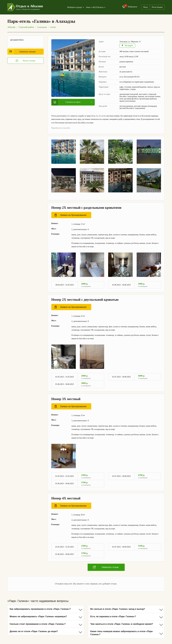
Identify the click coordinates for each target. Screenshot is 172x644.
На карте (128, 46)
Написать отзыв (106, 567)
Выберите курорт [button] (76, 7)
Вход (145, 7)
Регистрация (157, 7)
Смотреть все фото (67, 102)
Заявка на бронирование (71, 215)
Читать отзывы (26, 61)
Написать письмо (23, 52)
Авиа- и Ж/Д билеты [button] (96, 7)
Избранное (130, 7)
